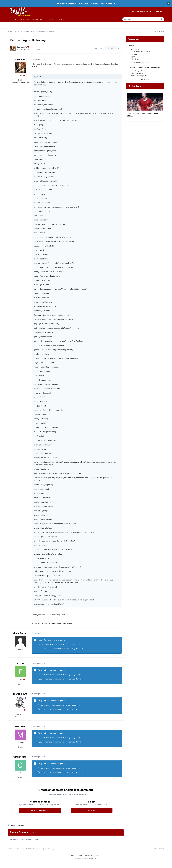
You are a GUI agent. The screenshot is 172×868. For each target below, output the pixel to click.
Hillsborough (137, 59)
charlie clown (20, 694)
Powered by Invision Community (86, 859)
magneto (20, 59)
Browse (52, 19)
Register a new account (40, 810)
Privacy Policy (76, 856)
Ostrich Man (20, 757)
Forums (13, 20)
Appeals (133, 57)
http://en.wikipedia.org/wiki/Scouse (58, 623)
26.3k (20, 714)
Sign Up (159, 11)
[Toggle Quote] (35, 77)
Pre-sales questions (138, 71)
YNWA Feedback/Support (139, 63)
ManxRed (20, 726)
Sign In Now (92, 810)
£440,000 (20, 663)
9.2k (20, 747)
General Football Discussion (140, 52)
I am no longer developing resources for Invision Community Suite (84, 3)
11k (20, 684)
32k (20, 777)
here (78, 644)
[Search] (134, 19)
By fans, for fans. (24, 15)
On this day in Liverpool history (32, 19)
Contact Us (88, 856)
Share (99, 48)
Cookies (98, 856)
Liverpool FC (135, 49)
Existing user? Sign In (142, 12)
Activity (61, 19)
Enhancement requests (139, 76)
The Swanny (35, 50)
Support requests (137, 73)
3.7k (20, 80)
